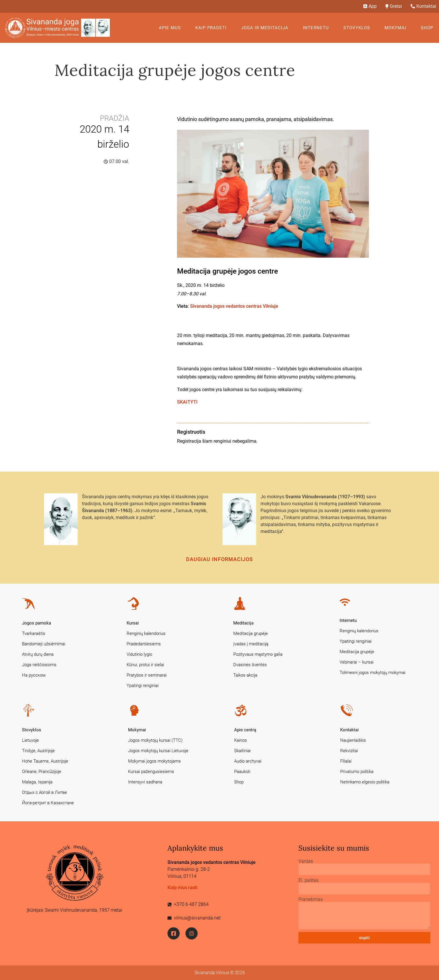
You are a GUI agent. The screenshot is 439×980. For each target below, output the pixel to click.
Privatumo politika (357, 772)
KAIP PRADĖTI (212, 28)
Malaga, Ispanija (37, 782)
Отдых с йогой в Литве (44, 792)
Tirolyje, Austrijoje (38, 751)
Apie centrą (245, 730)
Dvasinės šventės (250, 665)
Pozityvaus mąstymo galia (258, 654)
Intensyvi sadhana (145, 782)
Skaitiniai (242, 751)
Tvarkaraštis (34, 633)
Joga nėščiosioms (39, 665)
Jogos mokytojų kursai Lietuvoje (158, 751)
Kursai (133, 623)
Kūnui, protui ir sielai (145, 665)
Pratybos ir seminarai (147, 675)
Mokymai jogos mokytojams (154, 761)
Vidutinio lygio (139, 654)
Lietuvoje (30, 740)
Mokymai (397, 28)
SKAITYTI (187, 402)
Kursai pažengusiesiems (151, 772)
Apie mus (171, 28)
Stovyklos (358, 28)
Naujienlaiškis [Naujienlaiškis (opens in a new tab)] (353, 740)
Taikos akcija (245, 675)
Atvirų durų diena (38, 654)
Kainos (241, 740)
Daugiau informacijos (220, 559)
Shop (427, 28)
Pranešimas (311, 900)
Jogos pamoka (37, 623)
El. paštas (308, 880)
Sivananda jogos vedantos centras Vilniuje (234, 306)
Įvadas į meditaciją (251, 644)
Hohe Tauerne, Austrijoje (45, 761)
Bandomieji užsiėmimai (44, 644)
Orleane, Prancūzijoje (42, 772)
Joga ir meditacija (266, 28)
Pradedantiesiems (144, 644)
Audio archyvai (248, 761)
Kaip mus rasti (182, 888)
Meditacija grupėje (251, 633)
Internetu (317, 28)
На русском (34, 675)
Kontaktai (349, 730)
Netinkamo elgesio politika (365, 782)
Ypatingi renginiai (143, 686)
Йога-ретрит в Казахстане (48, 803)
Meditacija (243, 623)
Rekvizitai (349, 751)
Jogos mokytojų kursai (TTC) (155, 740)
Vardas (306, 861)
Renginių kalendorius (146, 633)
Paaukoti (242, 772)
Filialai (346, 761)
